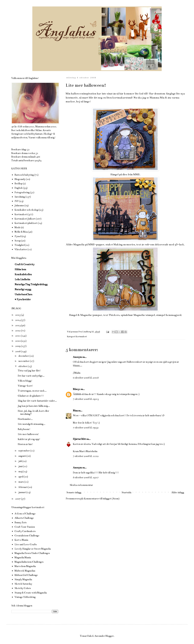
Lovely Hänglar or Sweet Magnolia (33, 549)
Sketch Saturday (23, 584)
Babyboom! (24, 429)
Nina (75, 411)
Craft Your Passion (25, 527)
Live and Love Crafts (26, 544)
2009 (18, 346)
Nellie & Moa (21, 232)
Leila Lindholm (22, 279)
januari (22, 492)
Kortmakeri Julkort (25, 219)
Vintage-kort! (25, 386)
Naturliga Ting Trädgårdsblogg (31, 284)
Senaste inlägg (74, 492)
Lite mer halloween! (28, 434)
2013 (18, 325)
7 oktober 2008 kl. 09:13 (86, 399)
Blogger (110, 636)
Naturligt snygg (23, 289)
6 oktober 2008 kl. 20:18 (86, 378)
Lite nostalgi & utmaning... (32, 424)
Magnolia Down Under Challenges (32, 553)
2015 (18, 315)
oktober (23, 366)
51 (28, 149)
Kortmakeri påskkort (26, 223)
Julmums (19, 205)
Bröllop (18, 184)
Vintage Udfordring (25, 597)
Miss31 (77, 389)
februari (23, 487)
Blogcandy (20, 179)
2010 (18, 341)
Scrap (18, 241)
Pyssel (18, 236)
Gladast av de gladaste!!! (31, 396)
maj (21, 471)
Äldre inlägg (178, 492)
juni (21, 466)
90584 (38, 160)
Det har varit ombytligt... (31, 376)
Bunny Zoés (21, 522)
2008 (18, 351)
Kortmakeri (81, 337)
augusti (22, 456)
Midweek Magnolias (25, 571)
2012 (18, 331)
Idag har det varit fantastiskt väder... (37, 401)
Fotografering (22, 192)
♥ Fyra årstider (23, 299)
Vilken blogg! (25, 381)
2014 (18, 320)
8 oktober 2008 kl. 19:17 (86, 477)
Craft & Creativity (25, 264)
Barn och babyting (24, 175)
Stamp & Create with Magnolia (31, 593)
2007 (18, 499)
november (24, 361)
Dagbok (19, 188)
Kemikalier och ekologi (27, 210)
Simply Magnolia (23, 579)
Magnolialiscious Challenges (29, 562)
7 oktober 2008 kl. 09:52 (86, 428)
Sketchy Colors (23, 588)
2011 (18, 336)
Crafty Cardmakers (25, 531)
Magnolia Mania (23, 557)
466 (38, 157)
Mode (17, 227)
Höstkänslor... (25, 419)
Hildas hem (20, 269)
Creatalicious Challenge (27, 536)
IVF (17, 201)
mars (21, 482)
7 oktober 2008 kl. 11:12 (86, 456)
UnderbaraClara (23, 294)
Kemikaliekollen (23, 274)
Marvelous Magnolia (25, 566)
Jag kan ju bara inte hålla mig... (34, 406)
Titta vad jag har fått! (29, 371)
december (24, 356)
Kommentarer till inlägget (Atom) (102, 499)
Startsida (126, 492)
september (24, 451)
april (21, 477)
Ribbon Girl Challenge (26, 575)
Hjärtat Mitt (79, 439)
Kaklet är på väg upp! (29, 439)
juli (20, 461)
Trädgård (20, 245)
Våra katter (21, 249)
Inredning (20, 197)
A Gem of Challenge (25, 514)
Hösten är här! (25, 444)
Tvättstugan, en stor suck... (32, 391)
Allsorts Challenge (24, 518)
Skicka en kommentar (81, 485)
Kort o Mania (21, 540)
